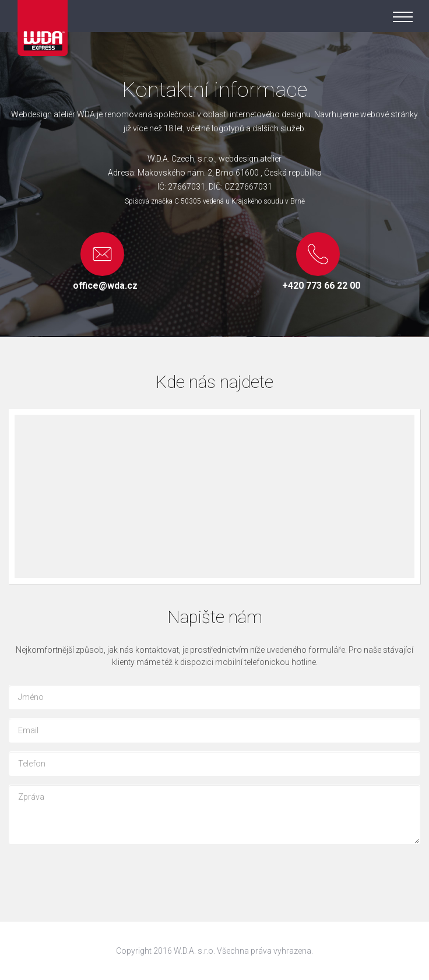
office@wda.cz (105, 286)
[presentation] (97, 876)
